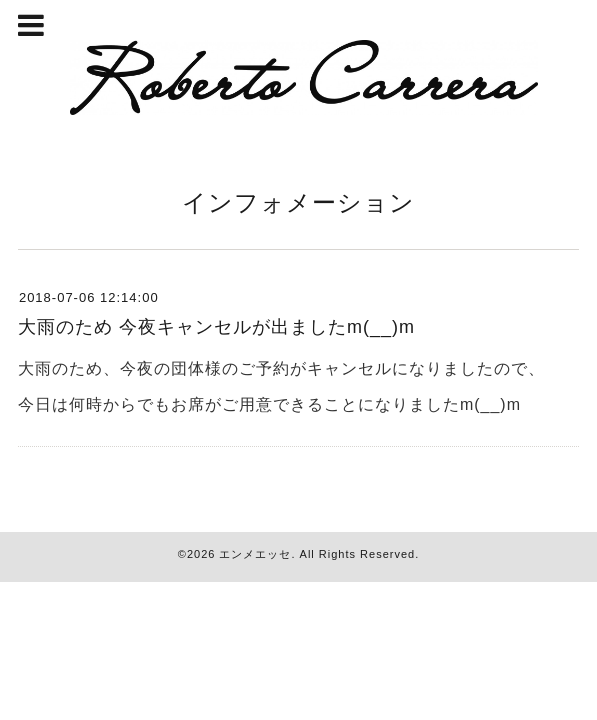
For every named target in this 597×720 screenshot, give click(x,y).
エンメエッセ (255, 554)
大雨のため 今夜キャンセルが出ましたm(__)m (216, 327)
